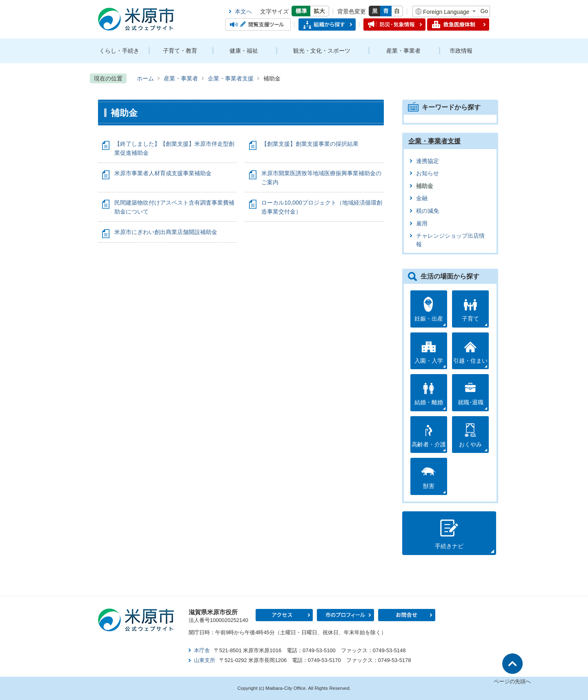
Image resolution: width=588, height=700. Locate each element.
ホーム (145, 78)
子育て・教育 (180, 51)
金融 (422, 198)
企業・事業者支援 (231, 78)
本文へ (243, 11)
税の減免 (428, 211)
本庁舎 (202, 650)
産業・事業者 (403, 51)
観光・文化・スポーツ (322, 51)
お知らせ (428, 173)
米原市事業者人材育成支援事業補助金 (163, 173)
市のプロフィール (345, 615)
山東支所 (205, 660)
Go (484, 11)
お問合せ (407, 615)
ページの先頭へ (512, 681)
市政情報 (461, 51)
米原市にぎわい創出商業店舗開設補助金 (166, 232)
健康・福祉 (244, 51)
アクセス (284, 615)
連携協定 (428, 161)
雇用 (422, 224)
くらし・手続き (119, 51)
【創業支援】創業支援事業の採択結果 (310, 144)
